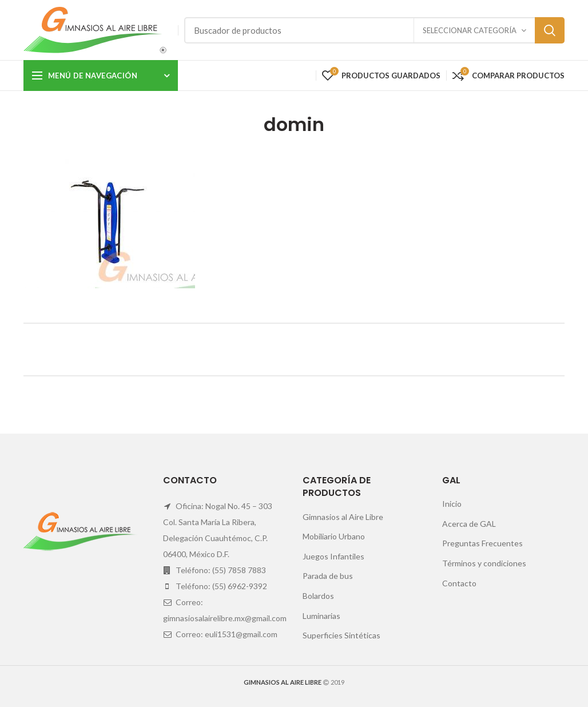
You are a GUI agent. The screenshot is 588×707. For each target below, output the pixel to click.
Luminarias (321, 616)
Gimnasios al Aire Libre (343, 517)
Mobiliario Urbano (334, 536)
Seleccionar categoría (470, 30)
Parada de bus (328, 576)
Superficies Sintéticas (341, 635)
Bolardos (318, 596)
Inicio (452, 504)
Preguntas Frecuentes (482, 543)
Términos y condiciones (484, 563)
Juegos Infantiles (333, 556)
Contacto (459, 583)
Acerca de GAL (469, 524)
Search (550, 30)
